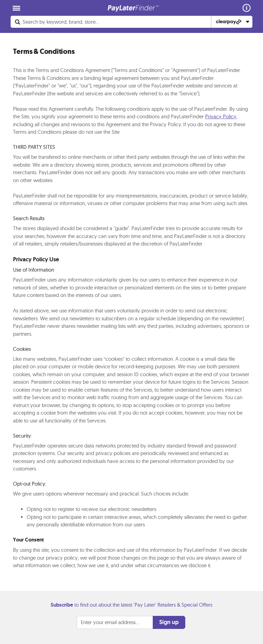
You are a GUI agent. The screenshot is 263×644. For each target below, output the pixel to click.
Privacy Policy (221, 116)
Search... (61, 22)
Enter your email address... (110, 622)
